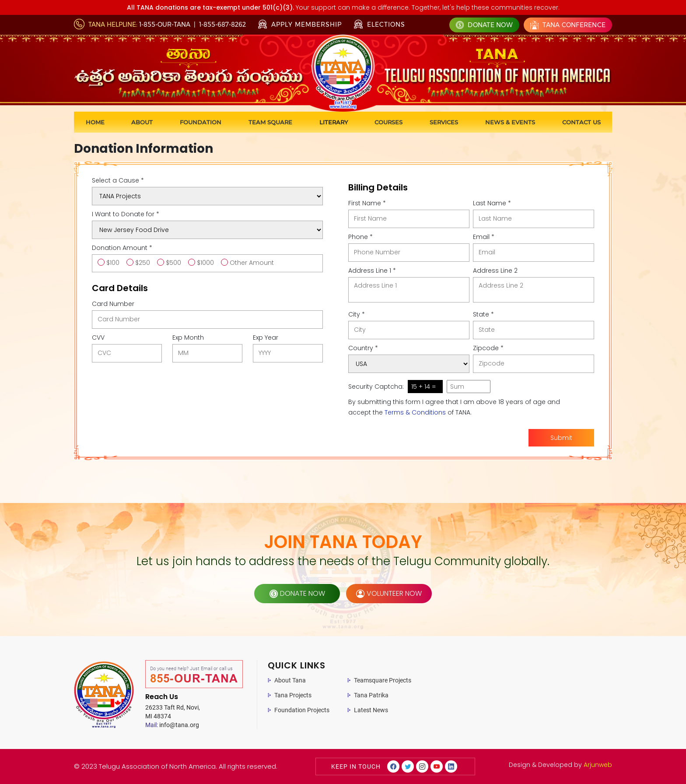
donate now (297, 593)
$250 (143, 263)
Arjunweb (598, 765)
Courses (388, 122)
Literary (334, 122)
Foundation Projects (302, 710)
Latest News (371, 710)
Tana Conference (568, 25)
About (142, 122)
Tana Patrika (371, 695)
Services (444, 122)
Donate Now (484, 25)
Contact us (581, 122)
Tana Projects (293, 695)
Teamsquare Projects (383, 680)
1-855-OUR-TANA (165, 25)
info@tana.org (172, 725)
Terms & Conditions (415, 412)
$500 (173, 263)
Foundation (201, 122)
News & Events (510, 122)
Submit (561, 438)
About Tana (290, 680)
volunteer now (389, 593)
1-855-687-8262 (222, 25)
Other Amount (252, 263)
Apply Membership (300, 25)
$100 (113, 263)
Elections (380, 24)
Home (95, 122)
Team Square (270, 122)
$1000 (205, 263)
